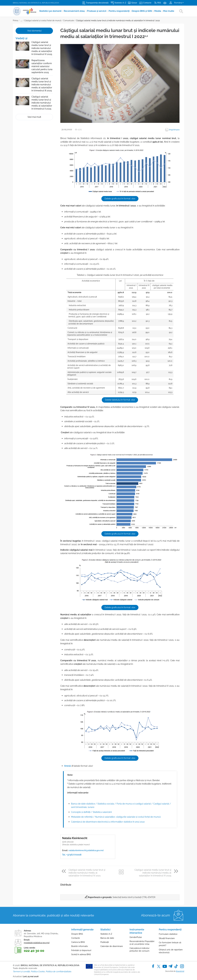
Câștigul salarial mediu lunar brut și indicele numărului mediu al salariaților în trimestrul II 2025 (42, 103)
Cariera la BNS (78, 941)
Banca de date (107, 937)
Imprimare (172, 130)
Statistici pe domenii (50, 11)
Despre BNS (77, 932)
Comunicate (69, 21)
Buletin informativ (80, 945)
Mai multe (168, 11)
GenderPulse (136, 936)
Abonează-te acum (155, 914)
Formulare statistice (168, 933)
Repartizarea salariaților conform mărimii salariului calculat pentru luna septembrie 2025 (42, 66)
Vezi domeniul (34, 31)
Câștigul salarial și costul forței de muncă (43, 21)
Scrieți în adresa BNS (81, 953)
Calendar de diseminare (112, 945)
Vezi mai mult (34, 117)
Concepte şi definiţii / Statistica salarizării (91, 811)
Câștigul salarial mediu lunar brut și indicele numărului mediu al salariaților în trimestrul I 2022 (118, 21)
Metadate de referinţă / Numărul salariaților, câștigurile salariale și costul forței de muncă (116, 815)
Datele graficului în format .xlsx (120, 198)
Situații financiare (167, 937)
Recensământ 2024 (74, 11)
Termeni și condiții (21, 970)
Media (157, 11)
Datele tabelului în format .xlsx (120, 399)
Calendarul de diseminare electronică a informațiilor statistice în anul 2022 (108, 820)
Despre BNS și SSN (142, 11)
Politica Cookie (38, 970)
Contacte (76, 937)
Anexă (67, 764)
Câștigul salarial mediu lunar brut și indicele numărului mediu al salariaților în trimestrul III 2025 (42, 85)
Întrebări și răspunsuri (81, 949)
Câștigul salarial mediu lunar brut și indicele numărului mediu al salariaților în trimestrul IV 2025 (42, 48)
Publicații (105, 941)
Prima (15, 21)
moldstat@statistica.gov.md (37, 941)
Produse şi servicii (96, 11)
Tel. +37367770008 (72, 853)
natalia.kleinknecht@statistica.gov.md (86, 849)
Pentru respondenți (119, 11)
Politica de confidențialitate (58, 970)
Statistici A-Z (106, 932)
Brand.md (180, 970)
